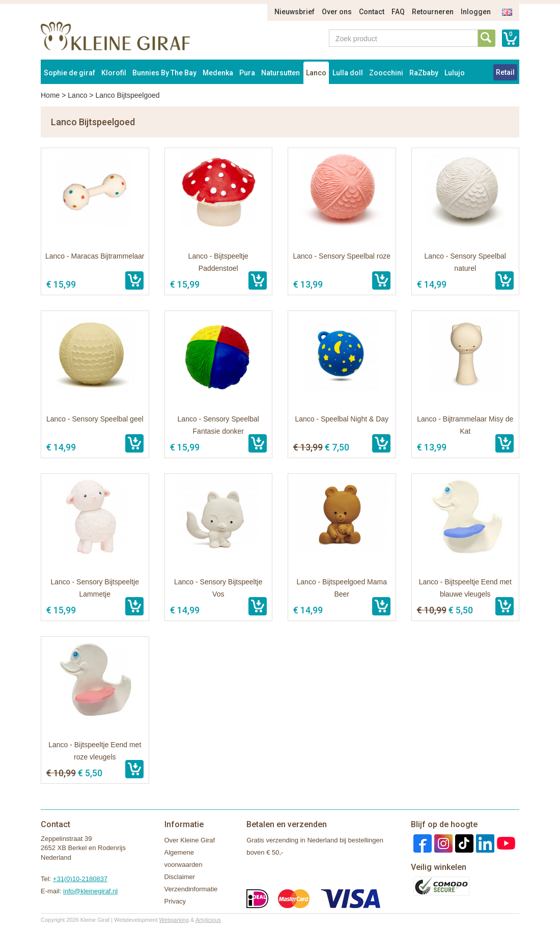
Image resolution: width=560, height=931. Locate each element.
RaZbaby (424, 73)
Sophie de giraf (69, 73)
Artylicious (208, 920)
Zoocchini (386, 73)
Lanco (316, 73)
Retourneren (433, 12)
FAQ (398, 12)
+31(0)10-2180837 (80, 879)
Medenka (218, 73)
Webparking (174, 920)
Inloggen (476, 12)
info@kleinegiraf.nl (90, 891)
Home (50, 95)
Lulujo (455, 73)
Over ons (337, 12)
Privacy (175, 901)
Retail (505, 72)
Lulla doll (348, 73)
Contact (372, 12)
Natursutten (281, 73)
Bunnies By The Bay (164, 73)
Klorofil (114, 73)
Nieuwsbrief (295, 12)
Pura (247, 73)
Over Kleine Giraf (190, 840)
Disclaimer (180, 877)
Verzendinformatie (191, 889)
